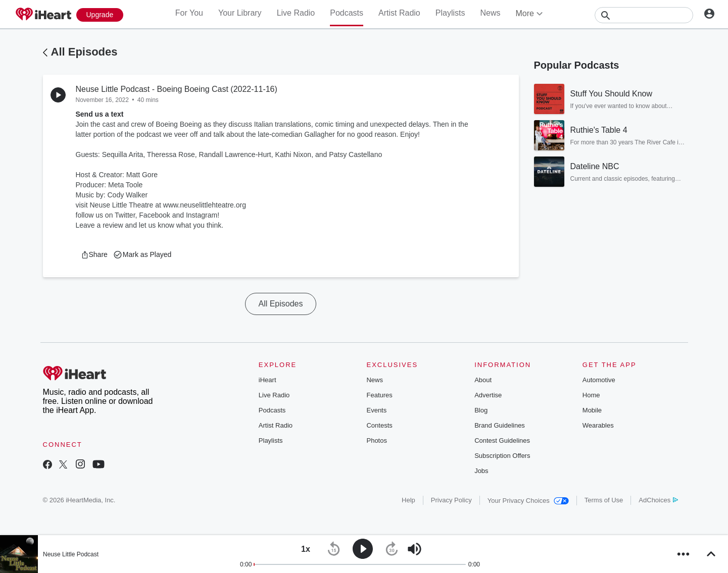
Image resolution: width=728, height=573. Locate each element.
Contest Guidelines (502, 440)
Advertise (488, 395)
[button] (94, 254)
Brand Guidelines (500, 425)
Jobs (481, 471)
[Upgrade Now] (100, 15)
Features (379, 395)
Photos (376, 440)
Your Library (240, 13)
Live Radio (296, 13)
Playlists (450, 13)
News (490, 13)
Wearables (598, 425)
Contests (379, 425)
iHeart (268, 380)
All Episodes (84, 52)
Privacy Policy (451, 500)
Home (591, 395)
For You (189, 13)
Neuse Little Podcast (71, 554)
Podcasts (347, 13)
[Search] (644, 15)
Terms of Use (604, 500)
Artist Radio (399, 13)
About (483, 380)
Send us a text (100, 114)
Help (408, 500)
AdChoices (658, 500)
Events (376, 410)
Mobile (592, 410)
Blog (481, 410)
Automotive (599, 380)
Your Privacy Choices (528, 501)
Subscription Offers (502, 456)
